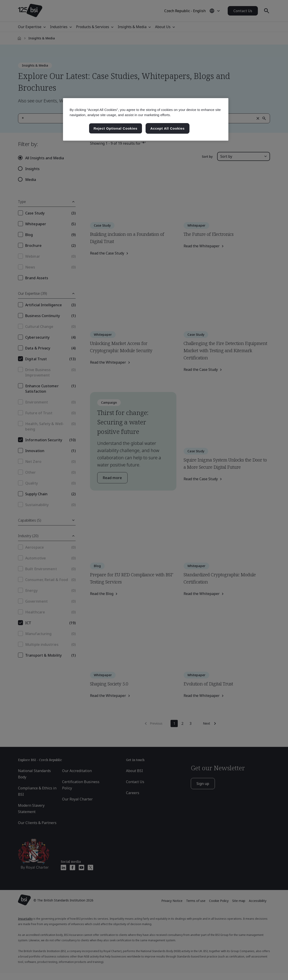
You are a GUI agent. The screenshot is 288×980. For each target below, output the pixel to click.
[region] (146, 119)
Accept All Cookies (168, 128)
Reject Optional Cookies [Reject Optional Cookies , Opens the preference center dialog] (116, 128)
